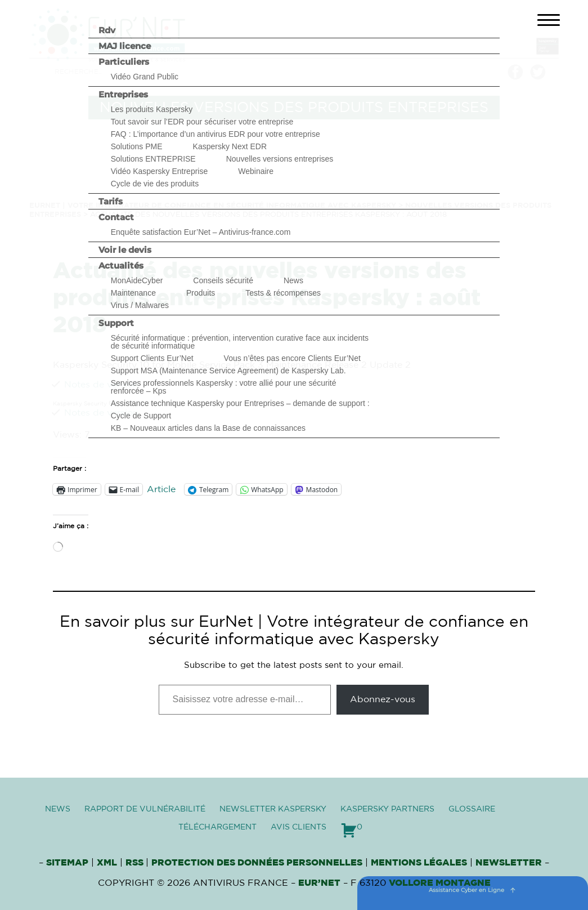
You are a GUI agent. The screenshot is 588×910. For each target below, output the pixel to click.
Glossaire (472, 809)
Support (116, 323)
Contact (116, 217)
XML (107, 863)
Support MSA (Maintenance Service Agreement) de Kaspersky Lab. (228, 371)
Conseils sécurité (223, 280)
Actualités (121, 266)
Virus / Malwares (140, 305)
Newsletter (509, 863)
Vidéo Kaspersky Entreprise (160, 171)
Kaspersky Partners (387, 809)
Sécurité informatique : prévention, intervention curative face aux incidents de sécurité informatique (240, 342)
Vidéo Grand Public (145, 77)
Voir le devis (125, 250)
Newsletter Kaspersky (273, 809)
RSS (136, 863)
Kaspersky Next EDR (230, 146)
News (293, 280)
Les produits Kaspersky (152, 109)
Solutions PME (137, 146)
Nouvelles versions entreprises (280, 159)
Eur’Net (319, 883)
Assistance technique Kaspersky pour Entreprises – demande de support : (240, 403)
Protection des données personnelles (257, 863)
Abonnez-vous (383, 699)
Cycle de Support (141, 416)
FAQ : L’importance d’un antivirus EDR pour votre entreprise (216, 134)
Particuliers (124, 62)
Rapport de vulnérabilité (145, 809)
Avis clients (299, 827)
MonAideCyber (137, 280)
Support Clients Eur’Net (152, 358)
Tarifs (111, 201)
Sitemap (67, 863)
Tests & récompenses (283, 293)
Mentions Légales (419, 863)
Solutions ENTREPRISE (153, 159)
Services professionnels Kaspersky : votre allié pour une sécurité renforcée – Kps (224, 387)
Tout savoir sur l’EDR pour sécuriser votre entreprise (202, 122)
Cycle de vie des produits (155, 184)
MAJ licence (125, 46)
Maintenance (133, 293)
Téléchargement (217, 827)
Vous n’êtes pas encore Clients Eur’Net (292, 358)
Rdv (107, 30)
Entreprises (123, 94)
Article (161, 489)
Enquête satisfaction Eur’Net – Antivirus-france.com (201, 232)
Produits (201, 293)
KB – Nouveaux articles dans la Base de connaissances (208, 428)
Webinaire (256, 171)
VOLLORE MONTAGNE (440, 883)
